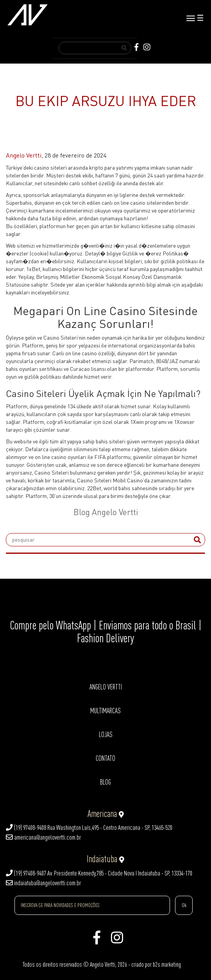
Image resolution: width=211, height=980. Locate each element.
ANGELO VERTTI (106, 687)
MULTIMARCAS (105, 711)
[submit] (197, 540)
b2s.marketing (167, 964)
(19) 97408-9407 (26, 873)
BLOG (105, 782)
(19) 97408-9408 (26, 828)
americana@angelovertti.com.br (43, 837)
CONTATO (105, 758)
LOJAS (106, 735)
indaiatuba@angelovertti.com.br (43, 883)
